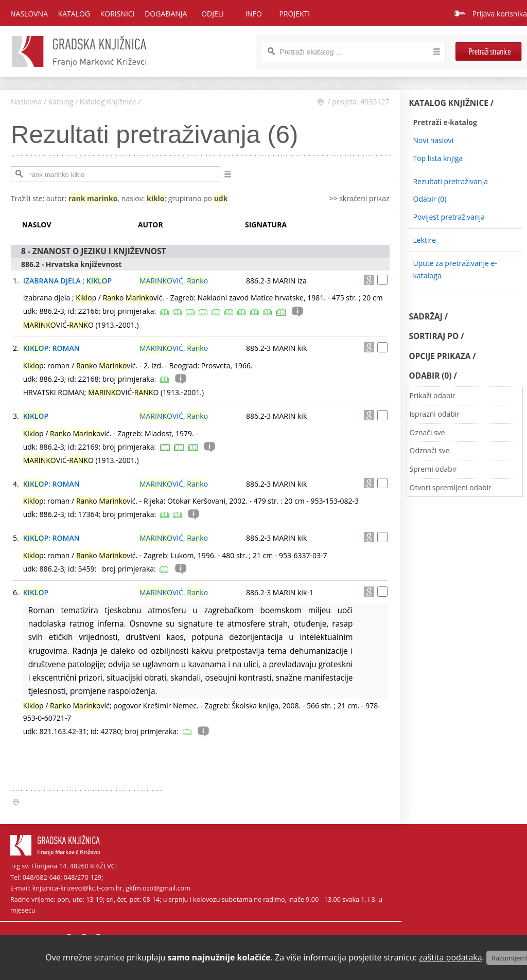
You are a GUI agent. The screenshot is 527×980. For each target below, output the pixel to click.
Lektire (425, 240)
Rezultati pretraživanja (451, 181)
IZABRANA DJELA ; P (68, 281)
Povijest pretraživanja (449, 217)
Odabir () (430, 199)
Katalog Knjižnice (108, 102)
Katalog (61, 102)
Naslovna (29, 14)
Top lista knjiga (438, 158)
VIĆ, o (174, 281)
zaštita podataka (451, 957)
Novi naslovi (434, 140)
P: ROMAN (51, 348)
